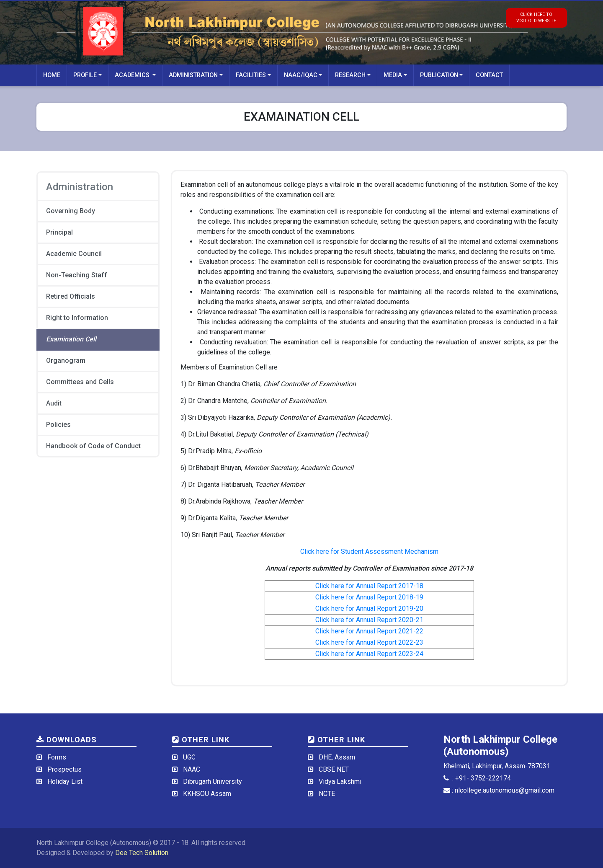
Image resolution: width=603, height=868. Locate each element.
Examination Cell (71, 339)
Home (52, 75)
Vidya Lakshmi (340, 781)
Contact (489, 75)
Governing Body (71, 211)
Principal (59, 232)
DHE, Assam (337, 757)
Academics (133, 75)
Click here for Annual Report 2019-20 (369, 608)
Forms (57, 757)
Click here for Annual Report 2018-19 (369, 597)
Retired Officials (71, 296)
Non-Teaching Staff (77, 275)
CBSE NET (334, 769)
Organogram (66, 360)
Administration (193, 75)
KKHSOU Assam (207, 794)
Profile (85, 75)
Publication (439, 75)
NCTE (327, 794)
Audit (54, 403)
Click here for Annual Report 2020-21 (369, 620)
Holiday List (65, 781)
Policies (58, 425)
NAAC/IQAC (301, 75)
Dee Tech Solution (142, 853)
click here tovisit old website (536, 18)
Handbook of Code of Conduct (93, 446)
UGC (189, 757)
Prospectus (64, 769)
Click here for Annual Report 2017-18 (369, 586)
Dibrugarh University (213, 781)
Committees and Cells (80, 382)
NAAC (192, 769)
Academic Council (74, 254)
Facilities (251, 75)
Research (350, 75)
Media (393, 75)
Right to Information (77, 318)
